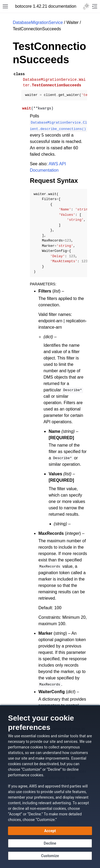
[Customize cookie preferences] (50, 856)
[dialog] (50, 787)
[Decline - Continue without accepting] (50, 843)
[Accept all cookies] (50, 831)
